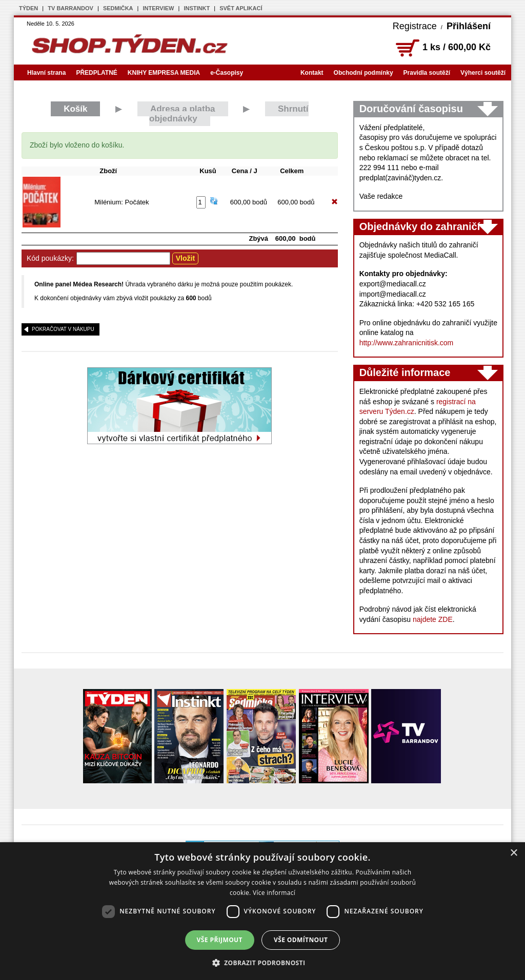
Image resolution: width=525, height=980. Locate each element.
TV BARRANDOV (70, 8)
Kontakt (312, 73)
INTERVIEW (159, 8)
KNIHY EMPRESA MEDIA (164, 73)
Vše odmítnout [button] (301, 940)
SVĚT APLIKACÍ (241, 8)
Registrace (415, 26)
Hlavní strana (46, 73)
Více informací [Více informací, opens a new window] (274, 893)
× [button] (513, 853)
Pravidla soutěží (427, 73)
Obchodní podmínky (364, 73)
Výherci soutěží (483, 73)
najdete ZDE (433, 619)
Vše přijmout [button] (220, 940)
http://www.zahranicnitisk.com (407, 343)
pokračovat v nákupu (63, 329)
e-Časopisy (227, 73)
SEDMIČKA (118, 8)
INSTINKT (197, 8)
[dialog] (262, 911)
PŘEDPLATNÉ (96, 73)
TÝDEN (28, 8)
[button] (263, 963)
